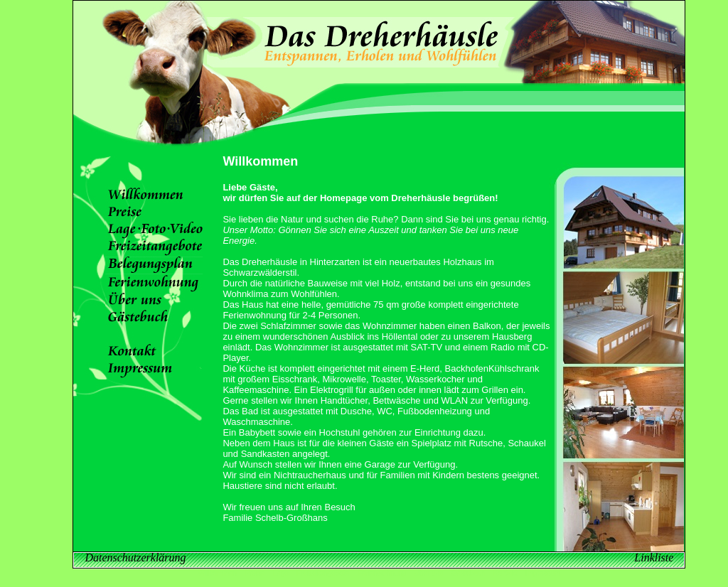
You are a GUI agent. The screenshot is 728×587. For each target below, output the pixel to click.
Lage (281, 573)
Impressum (543, 573)
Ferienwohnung (382, 573)
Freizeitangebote (323, 573)
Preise (255, 573)
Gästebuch (468, 573)
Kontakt (505, 573)
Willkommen (217, 573)
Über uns (429, 573)
